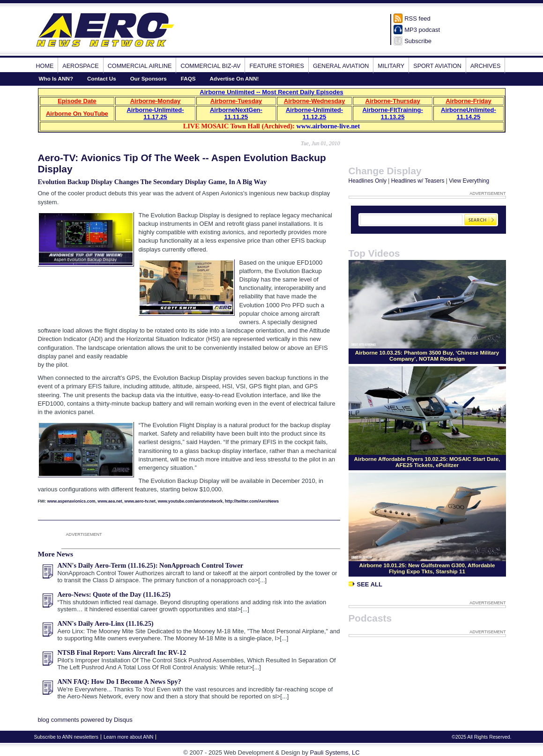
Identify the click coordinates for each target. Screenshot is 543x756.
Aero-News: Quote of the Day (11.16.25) (114, 594)
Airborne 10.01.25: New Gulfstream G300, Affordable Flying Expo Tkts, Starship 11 (427, 568)
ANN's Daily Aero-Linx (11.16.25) (106, 623)
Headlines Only (368, 181)
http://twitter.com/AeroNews (252, 501)
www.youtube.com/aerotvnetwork (190, 501)
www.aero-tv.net (140, 501)
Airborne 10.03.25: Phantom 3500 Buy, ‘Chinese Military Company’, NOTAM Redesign (427, 356)
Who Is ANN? (56, 78)
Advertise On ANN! (234, 78)
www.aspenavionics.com (71, 501)
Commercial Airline (140, 66)
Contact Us (102, 78)
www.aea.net (110, 501)
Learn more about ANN (128, 737)
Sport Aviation (437, 66)
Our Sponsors (149, 78)
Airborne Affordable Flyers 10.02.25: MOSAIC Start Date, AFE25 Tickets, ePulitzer (427, 462)
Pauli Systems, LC (335, 752)
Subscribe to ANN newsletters (66, 737)
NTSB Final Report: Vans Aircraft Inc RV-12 (122, 652)
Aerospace (80, 66)
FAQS (188, 78)
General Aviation (341, 66)
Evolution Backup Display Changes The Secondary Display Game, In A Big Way (152, 182)
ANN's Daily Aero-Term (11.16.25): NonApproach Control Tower (151, 565)
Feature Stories (276, 66)
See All (365, 584)
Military (391, 66)
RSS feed (417, 19)
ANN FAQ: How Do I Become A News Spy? (119, 682)
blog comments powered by (85, 720)
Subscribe (418, 41)
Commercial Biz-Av (210, 66)
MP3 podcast (422, 30)
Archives (485, 66)
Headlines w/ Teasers (418, 181)
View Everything (469, 181)
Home (45, 66)
